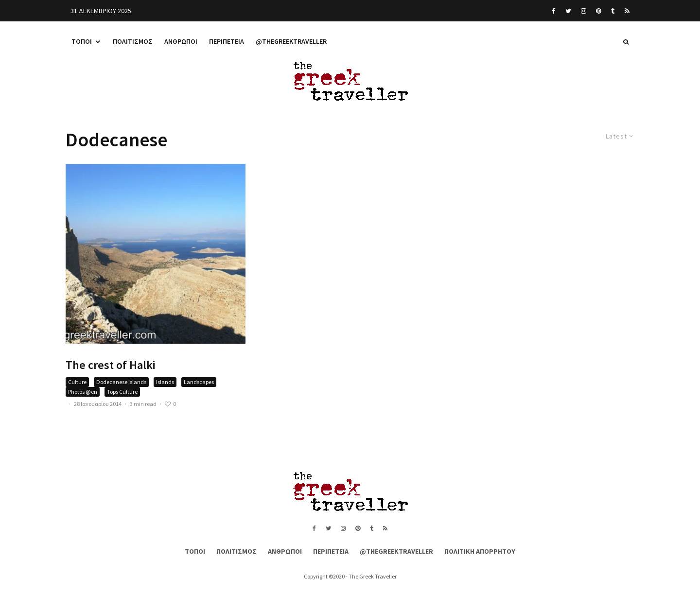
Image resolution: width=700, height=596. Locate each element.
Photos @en (83, 392)
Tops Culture (122, 392)
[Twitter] (568, 11)
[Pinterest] (599, 11)
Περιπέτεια (227, 41)
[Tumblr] (613, 11)
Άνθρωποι (181, 41)
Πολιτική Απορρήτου (480, 551)
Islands (165, 382)
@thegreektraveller (291, 41)
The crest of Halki (110, 365)
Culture (77, 382)
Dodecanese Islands (121, 382)
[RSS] (627, 11)
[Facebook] (554, 11)
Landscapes (199, 382)
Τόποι (82, 41)
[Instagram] (584, 11)
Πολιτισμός (133, 41)
